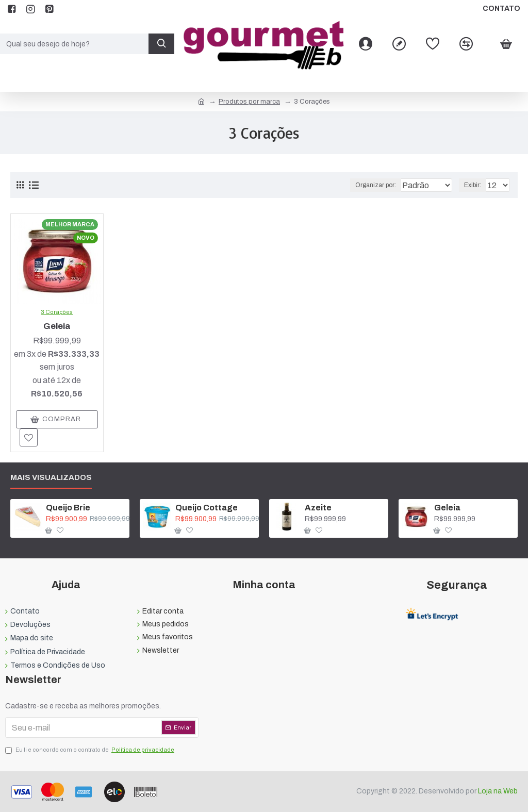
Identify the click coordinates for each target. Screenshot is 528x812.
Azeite (318, 508)
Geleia (57, 326)
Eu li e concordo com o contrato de (90, 750)
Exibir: (475, 185)
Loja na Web (497, 791)
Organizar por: (356, 185)
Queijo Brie (68, 508)
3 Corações (57, 312)
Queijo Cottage (207, 508)
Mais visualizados (51, 477)
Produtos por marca (249, 102)
